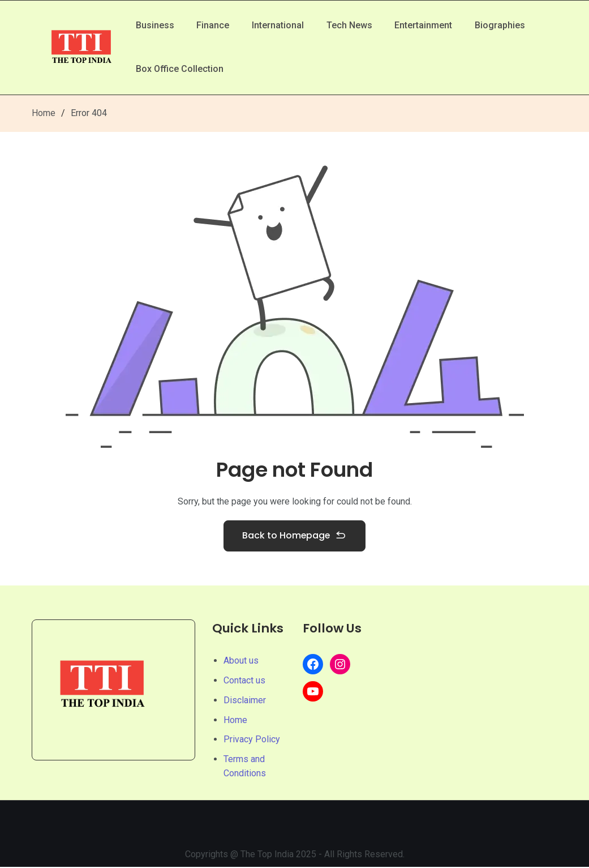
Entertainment (424, 25)
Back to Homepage (295, 537)
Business (155, 25)
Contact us (244, 681)
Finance (213, 25)
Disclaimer (245, 701)
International (278, 25)
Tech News (350, 25)
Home (44, 113)
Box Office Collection (180, 69)
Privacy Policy (252, 740)
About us (241, 662)
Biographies (501, 25)
